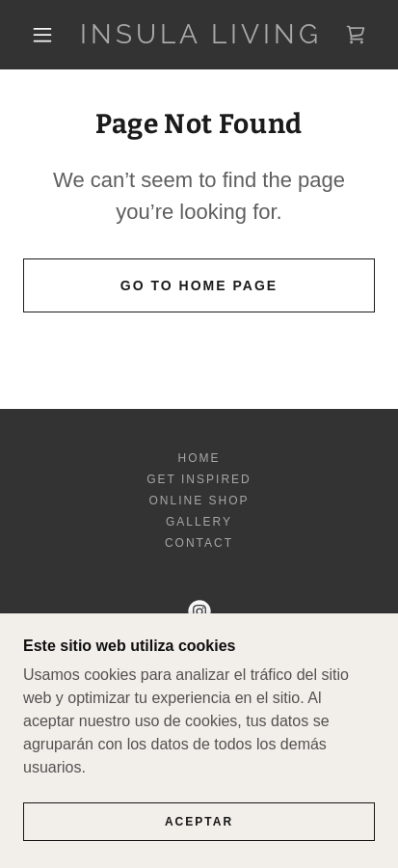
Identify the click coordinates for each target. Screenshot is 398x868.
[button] (42, 35)
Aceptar (199, 835)
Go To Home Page (199, 285)
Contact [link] (199, 543)
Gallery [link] (199, 522)
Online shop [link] (199, 501)
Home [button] (199, 458)
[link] (201, 35)
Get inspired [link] (199, 479)
